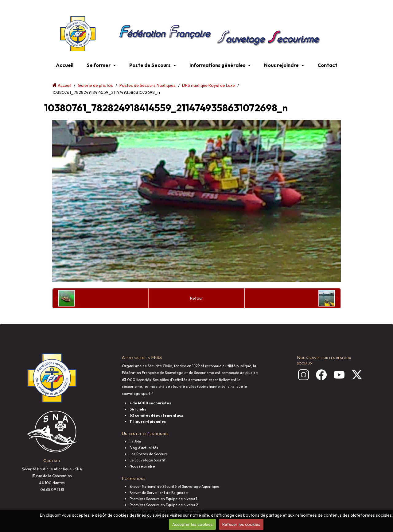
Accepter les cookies (193, 524)
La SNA (135, 442)
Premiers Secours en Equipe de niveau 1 (163, 499)
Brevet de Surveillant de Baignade (159, 493)
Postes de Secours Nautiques (148, 85)
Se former (99, 65)
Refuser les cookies (241, 524)
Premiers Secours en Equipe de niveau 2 (164, 505)
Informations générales (217, 65)
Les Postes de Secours (149, 454)
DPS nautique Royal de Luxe (208, 85)
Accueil (65, 65)
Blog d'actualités (144, 448)
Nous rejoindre (281, 65)
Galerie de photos (95, 85)
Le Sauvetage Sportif (148, 460)
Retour (197, 298)
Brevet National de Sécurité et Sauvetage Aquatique (174, 486)
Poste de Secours (150, 65)
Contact (327, 65)
